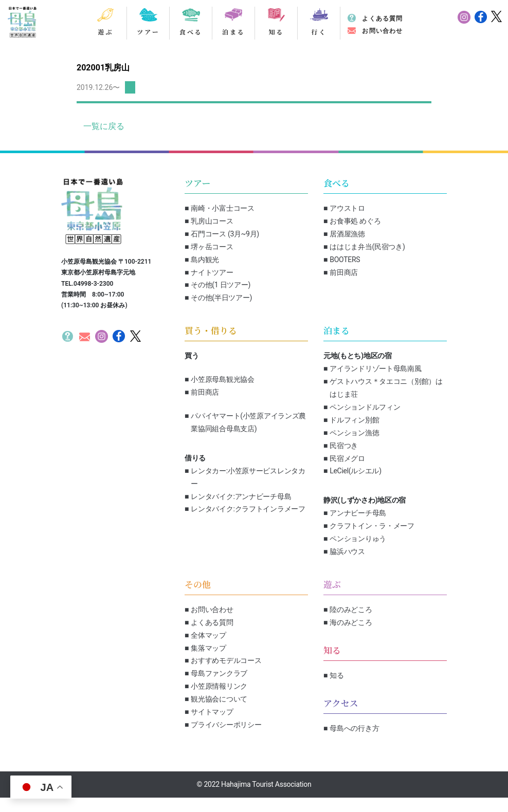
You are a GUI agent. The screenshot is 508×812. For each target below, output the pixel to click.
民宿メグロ (347, 458)
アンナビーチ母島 (358, 513)
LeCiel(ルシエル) (356, 471)
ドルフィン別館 (354, 420)
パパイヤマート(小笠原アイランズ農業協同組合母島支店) (248, 422)
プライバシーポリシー (226, 725)
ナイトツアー (212, 272)
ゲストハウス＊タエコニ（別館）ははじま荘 (386, 388)
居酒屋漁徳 (347, 234)
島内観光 (205, 260)
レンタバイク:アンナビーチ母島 (241, 496)
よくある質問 (382, 19)
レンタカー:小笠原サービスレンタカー (248, 477)
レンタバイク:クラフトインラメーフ (248, 509)
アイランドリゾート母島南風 (375, 368)
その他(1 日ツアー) (221, 285)
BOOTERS (345, 260)
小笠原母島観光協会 (222, 379)
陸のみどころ (351, 610)
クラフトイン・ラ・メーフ (372, 526)
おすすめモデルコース (226, 660)
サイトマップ (212, 712)
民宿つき (344, 446)
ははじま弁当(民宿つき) (367, 247)
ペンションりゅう (358, 539)
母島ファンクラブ (219, 673)
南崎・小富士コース (222, 208)
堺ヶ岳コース (212, 247)
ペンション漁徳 (354, 433)
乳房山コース (212, 221)
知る (337, 675)
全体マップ (208, 635)
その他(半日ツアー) (221, 298)
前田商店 (344, 272)
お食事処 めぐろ (355, 221)
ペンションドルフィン (365, 407)
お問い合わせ (382, 31)
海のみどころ (351, 622)
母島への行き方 (354, 728)
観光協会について (219, 699)
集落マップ (208, 648)
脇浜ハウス (347, 551)
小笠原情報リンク (219, 686)
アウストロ (347, 208)
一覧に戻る (104, 126)
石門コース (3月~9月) (225, 234)
